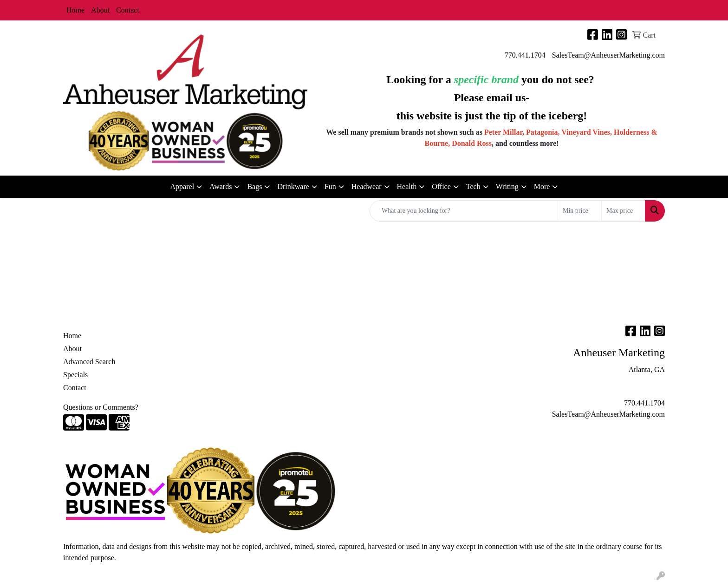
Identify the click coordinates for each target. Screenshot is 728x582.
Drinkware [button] (293, 186)
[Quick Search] (464, 211)
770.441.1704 (525, 55)
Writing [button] (507, 186)
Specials (75, 375)
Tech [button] (473, 186)
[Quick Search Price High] (623, 211)
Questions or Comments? (101, 407)
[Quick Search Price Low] (580, 211)
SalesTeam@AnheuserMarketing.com (608, 55)
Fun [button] (330, 186)
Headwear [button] (367, 186)
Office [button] (441, 186)
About (100, 10)
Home (75, 10)
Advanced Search (89, 362)
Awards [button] (221, 186)
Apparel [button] (182, 186)
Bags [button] (254, 186)
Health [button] (407, 186)
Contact (128, 10)
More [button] (542, 186)
